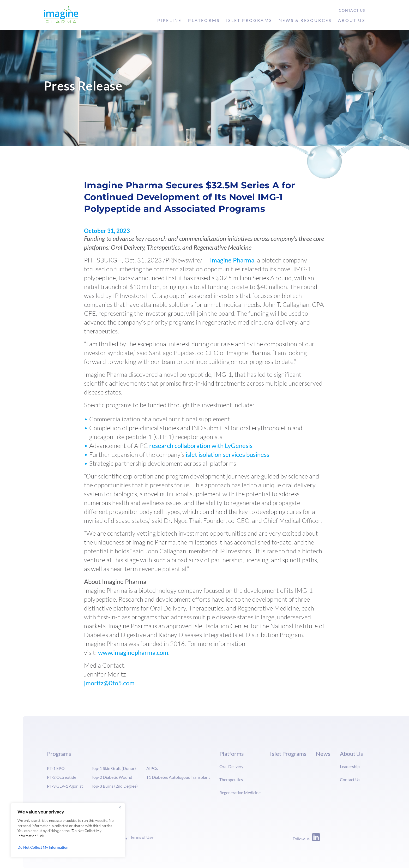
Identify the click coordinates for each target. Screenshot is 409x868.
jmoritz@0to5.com (109, 683)
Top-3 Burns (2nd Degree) (115, 786)
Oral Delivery (231, 766)
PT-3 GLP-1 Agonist (65, 786)
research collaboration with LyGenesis (201, 445)
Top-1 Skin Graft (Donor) (114, 768)
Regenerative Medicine (240, 792)
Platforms (204, 20)
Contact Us (352, 10)
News (323, 754)
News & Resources (305, 20)
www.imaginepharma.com (133, 652)
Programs (59, 754)
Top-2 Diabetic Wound (112, 777)
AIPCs (152, 768)
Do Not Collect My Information (43, 847)
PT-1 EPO (56, 768)
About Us (352, 20)
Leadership (350, 766)
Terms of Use (142, 837)
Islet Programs (249, 20)
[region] (68, 830)
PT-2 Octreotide (62, 777)
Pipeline (170, 20)
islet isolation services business (227, 454)
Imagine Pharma (232, 260)
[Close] (120, 807)
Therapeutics (231, 779)
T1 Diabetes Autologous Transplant (178, 777)
